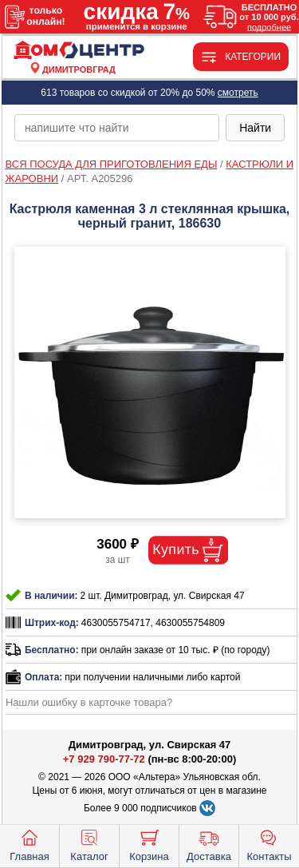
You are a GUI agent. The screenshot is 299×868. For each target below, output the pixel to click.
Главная (29, 844)
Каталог (89, 844)
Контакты (269, 844)
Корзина (149, 844)
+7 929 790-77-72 (104, 759)
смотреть (238, 93)
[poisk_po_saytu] (117, 128)
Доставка (209, 844)
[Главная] (79, 51)
